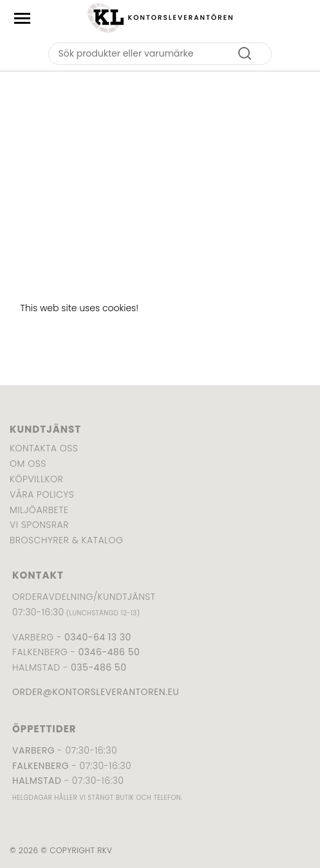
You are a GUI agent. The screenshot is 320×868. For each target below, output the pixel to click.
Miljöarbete (39, 510)
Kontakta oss (44, 448)
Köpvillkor (36, 479)
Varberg (33, 750)
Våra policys (42, 494)
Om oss (28, 464)
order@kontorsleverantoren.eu (96, 692)
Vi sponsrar (39, 525)
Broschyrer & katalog (66, 540)
